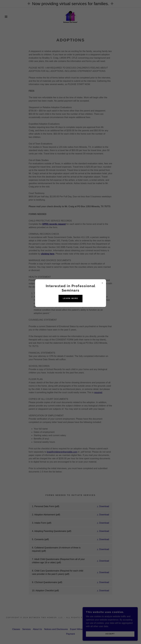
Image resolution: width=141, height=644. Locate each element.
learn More (71, 298)
